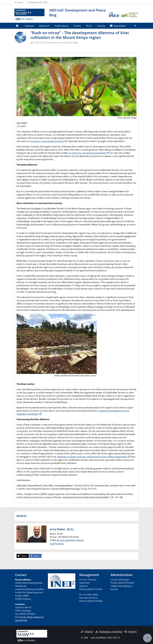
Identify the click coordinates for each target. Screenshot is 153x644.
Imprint (131, 632)
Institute (29, 26)
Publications (62, 26)
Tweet (22, 556)
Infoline (87, 632)
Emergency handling (109, 632)
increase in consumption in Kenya (47, 141)
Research (44, 26)
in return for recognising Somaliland (88, 153)
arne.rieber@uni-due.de (72, 540)
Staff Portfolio (57, 544)
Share (35, 556)
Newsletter (118, 26)
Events (77, 26)
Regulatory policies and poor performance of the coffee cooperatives (92, 457)
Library (101, 26)
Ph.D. (89, 26)
